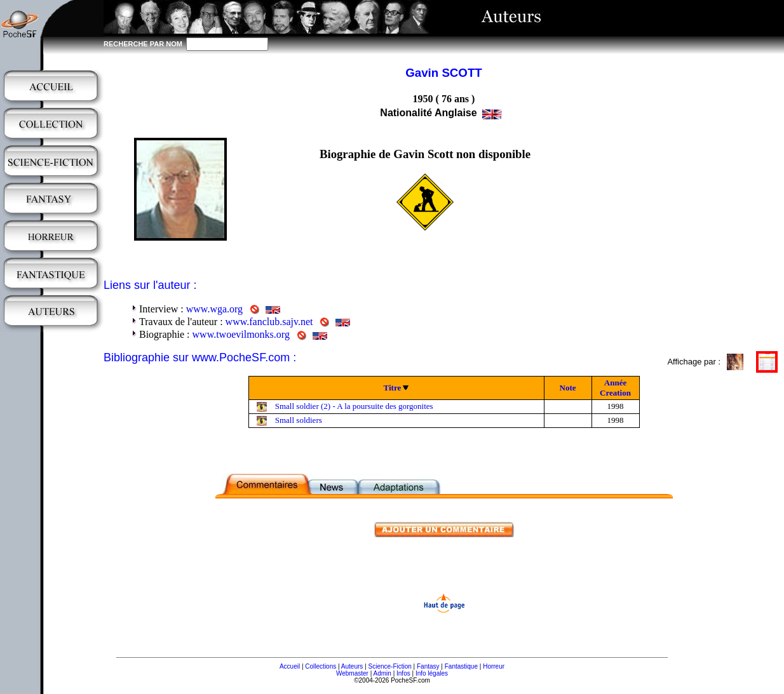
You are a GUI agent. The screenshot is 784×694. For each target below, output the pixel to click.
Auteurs (352, 666)
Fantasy (428, 666)
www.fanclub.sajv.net (269, 322)
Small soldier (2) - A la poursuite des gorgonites (354, 406)
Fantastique (461, 666)
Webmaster (352, 673)
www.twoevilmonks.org (241, 334)
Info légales (432, 673)
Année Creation (615, 388)
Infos (403, 673)
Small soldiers (299, 420)
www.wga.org (214, 309)
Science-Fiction (389, 666)
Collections (321, 666)
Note (568, 388)
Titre (393, 388)
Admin (382, 673)
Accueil (290, 666)
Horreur (494, 666)
